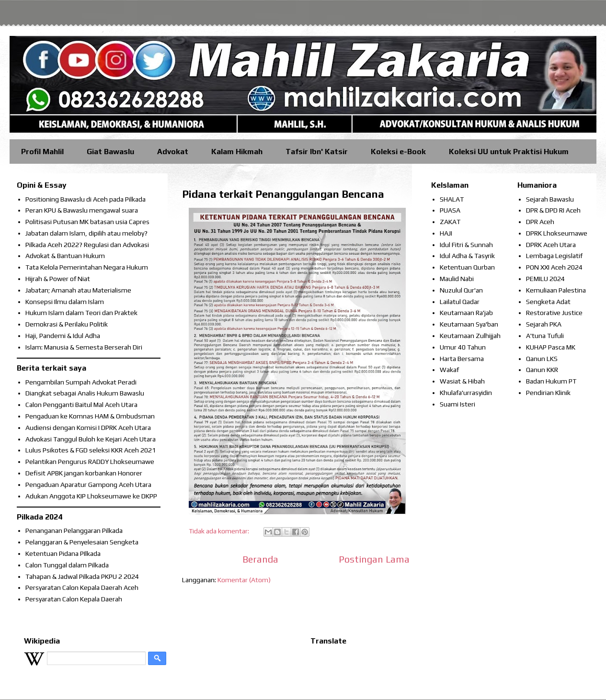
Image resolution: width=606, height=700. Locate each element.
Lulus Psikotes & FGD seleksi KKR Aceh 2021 (91, 450)
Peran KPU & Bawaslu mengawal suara (82, 210)
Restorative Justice (554, 313)
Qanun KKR (542, 370)
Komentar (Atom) (244, 580)
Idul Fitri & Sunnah (466, 245)
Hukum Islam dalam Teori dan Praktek (81, 313)
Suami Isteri (457, 404)
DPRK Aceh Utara (551, 245)
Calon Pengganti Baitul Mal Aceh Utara (81, 405)
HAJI (446, 233)
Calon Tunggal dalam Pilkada (67, 565)
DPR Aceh (540, 222)
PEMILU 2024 (545, 279)
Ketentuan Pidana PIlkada (63, 553)
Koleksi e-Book (398, 152)
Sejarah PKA (544, 324)
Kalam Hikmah (237, 152)
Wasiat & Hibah (462, 381)
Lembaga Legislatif (554, 256)
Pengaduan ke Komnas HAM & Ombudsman (90, 416)
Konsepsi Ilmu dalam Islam (65, 302)
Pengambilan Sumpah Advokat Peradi (81, 382)
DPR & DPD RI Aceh (553, 210)
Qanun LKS (542, 359)
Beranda (260, 559)
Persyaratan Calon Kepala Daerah (74, 599)
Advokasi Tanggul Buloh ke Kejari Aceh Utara (91, 439)
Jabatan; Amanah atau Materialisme (78, 290)
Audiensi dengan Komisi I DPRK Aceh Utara (88, 428)
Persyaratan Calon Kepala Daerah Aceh (82, 587)
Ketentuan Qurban (467, 267)
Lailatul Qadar (460, 302)
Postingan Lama (374, 559)
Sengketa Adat (548, 302)
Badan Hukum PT (551, 381)
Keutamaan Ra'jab (466, 313)
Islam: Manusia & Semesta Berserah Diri (84, 347)
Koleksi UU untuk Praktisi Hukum (509, 152)
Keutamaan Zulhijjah (470, 336)
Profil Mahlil (42, 152)
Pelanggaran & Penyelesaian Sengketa (82, 542)
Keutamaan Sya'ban (469, 324)
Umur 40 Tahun (463, 347)
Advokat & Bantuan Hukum (65, 256)
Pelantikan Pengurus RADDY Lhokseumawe (90, 462)
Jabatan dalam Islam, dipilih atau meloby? (86, 233)
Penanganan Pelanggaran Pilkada (74, 531)
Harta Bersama (462, 359)
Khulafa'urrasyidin (466, 393)
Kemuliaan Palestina (556, 290)
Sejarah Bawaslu (550, 199)
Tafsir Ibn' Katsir (317, 152)
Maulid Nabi (457, 279)
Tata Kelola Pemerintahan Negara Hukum (87, 267)
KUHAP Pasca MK (551, 347)
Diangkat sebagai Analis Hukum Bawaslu (85, 393)
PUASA (450, 210)
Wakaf (449, 370)
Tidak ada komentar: (220, 531)
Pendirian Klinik (548, 393)
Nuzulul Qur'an (461, 290)
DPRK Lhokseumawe (557, 233)
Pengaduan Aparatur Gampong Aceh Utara (88, 485)
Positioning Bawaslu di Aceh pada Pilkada (86, 199)
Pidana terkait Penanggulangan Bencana (283, 194)
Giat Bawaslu (110, 152)
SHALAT (452, 199)
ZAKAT (450, 222)
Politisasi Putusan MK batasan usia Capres (87, 222)
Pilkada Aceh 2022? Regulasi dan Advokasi (87, 245)
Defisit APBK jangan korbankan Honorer (84, 473)
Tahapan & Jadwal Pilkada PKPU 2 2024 (82, 576)
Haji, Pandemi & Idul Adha (63, 336)
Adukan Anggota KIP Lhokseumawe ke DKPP (91, 496)
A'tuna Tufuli (545, 336)
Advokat (173, 152)
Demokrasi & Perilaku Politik (67, 324)
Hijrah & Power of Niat (58, 279)
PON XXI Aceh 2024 (554, 267)
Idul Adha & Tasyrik (467, 256)
